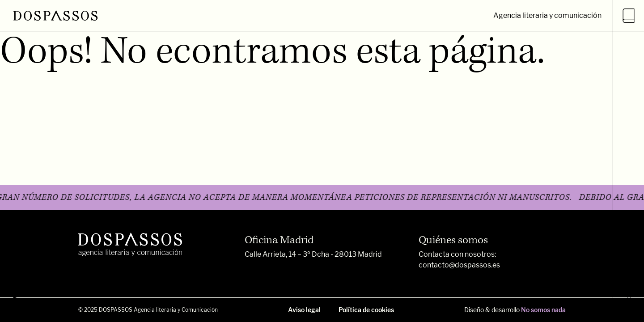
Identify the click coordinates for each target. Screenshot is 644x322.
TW (17, 301)
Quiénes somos (453, 240)
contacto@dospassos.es (459, 265)
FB (17, 272)
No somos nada (543, 310)
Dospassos (629, 295)
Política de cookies (366, 310)
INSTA (17, 237)
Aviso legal (304, 310)
